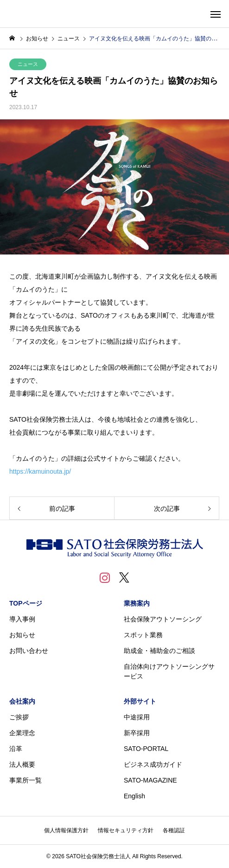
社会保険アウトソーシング (163, 619)
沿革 (16, 749)
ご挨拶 (19, 717)
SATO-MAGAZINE (150, 780)
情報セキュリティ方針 (126, 830)
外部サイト (140, 701)
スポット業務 (143, 635)
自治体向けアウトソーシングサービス (169, 671)
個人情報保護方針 (66, 830)
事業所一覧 (25, 780)
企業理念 (22, 733)
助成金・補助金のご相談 (159, 651)
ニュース (28, 64)
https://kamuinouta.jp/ (40, 471)
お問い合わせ (29, 651)
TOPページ (26, 603)
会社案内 (22, 701)
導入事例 (22, 619)
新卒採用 (137, 733)
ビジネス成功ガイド (153, 764)
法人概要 (22, 764)
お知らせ (22, 635)
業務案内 (137, 603)
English (134, 796)
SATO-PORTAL (146, 749)
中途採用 (137, 717)
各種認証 (174, 830)
